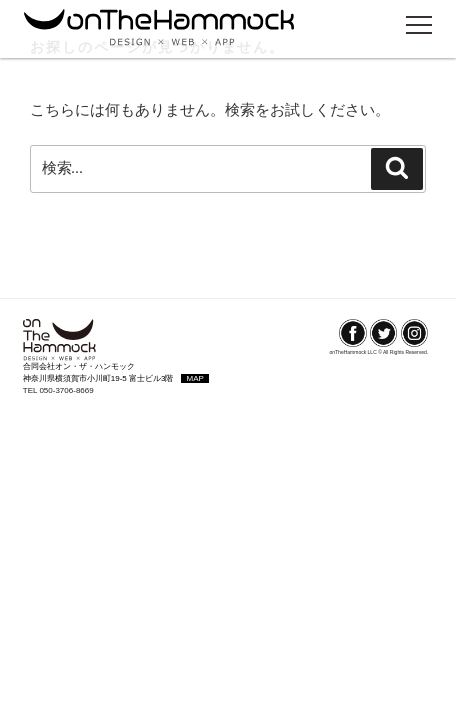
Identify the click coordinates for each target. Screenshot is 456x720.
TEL (31, 390)
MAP (194, 378)
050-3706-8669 (66, 390)
